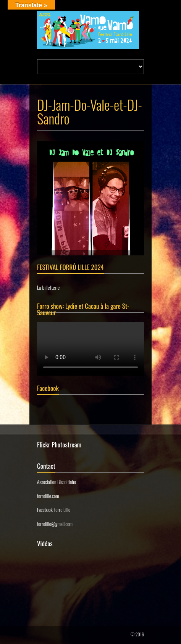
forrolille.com (48, 496)
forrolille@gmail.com (55, 524)
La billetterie (48, 287)
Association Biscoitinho (57, 482)
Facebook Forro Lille (54, 510)
